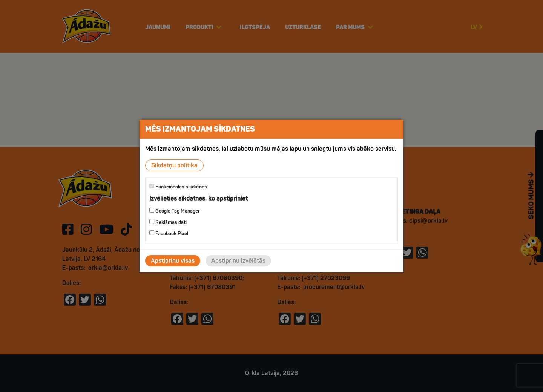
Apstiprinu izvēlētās (238, 261)
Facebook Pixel (169, 234)
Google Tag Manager (175, 211)
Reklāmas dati (168, 222)
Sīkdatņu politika (174, 165)
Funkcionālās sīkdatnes (178, 187)
